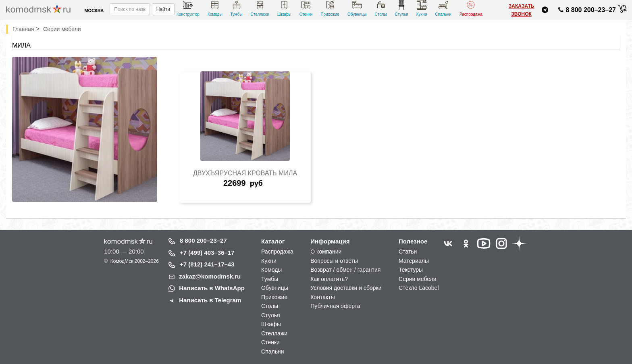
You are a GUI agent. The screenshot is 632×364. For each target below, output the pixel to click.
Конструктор (188, 8)
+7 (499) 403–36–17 (207, 253)
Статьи (408, 252)
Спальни (443, 8)
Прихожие (330, 8)
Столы (380, 8)
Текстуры (411, 270)
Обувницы (357, 8)
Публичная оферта (335, 306)
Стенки (306, 8)
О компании (326, 252)
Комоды (215, 8)
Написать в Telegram (210, 300)
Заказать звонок (522, 10)
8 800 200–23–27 (203, 240)
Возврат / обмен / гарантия (345, 270)
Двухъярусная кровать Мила (245, 173)
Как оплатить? (329, 279)
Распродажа (471, 8)
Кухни (422, 8)
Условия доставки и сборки (346, 288)
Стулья (402, 8)
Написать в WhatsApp (212, 288)
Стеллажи (260, 8)
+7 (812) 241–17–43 (207, 264)
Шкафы (284, 8)
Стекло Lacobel (419, 288)
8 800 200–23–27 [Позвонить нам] (586, 11)
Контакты (322, 297)
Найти (163, 9)
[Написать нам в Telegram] (545, 11)
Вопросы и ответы (334, 261)
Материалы (414, 261)
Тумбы (236, 8)
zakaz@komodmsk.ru (210, 276)
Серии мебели (418, 279)
